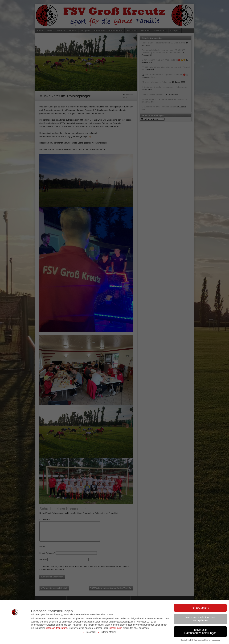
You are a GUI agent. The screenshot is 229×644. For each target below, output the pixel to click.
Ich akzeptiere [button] (200, 608)
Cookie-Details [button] (186, 640)
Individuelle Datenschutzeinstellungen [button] (200, 631)
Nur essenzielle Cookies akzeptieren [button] (200, 619)
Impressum (216, 640)
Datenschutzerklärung (56, 628)
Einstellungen (115, 628)
